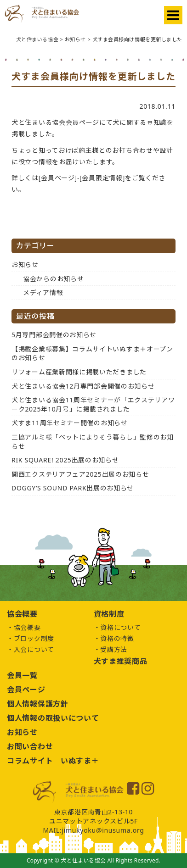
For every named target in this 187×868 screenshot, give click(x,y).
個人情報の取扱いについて (53, 718)
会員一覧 (22, 675)
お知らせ (25, 264)
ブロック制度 (34, 638)
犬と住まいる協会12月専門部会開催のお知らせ (83, 386)
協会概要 (27, 627)
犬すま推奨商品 (121, 661)
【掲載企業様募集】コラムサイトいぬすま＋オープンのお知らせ (92, 353)
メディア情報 (43, 292)
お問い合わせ (30, 746)
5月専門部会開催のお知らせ (54, 335)
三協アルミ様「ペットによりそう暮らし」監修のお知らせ (93, 442)
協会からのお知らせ (53, 279)
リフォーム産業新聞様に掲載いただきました (79, 372)
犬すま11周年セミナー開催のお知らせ (70, 423)
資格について (120, 627)
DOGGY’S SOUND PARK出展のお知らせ (73, 488)
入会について (34, 649)
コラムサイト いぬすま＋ (53, 761)
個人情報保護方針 (38, 704)
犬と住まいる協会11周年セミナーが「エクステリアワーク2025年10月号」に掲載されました (93, 404)
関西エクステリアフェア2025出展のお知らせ (80, 474)
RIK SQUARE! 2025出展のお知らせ (65, 460)
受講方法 (114, 649)
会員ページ (26, 690)
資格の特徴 (117, 638)
